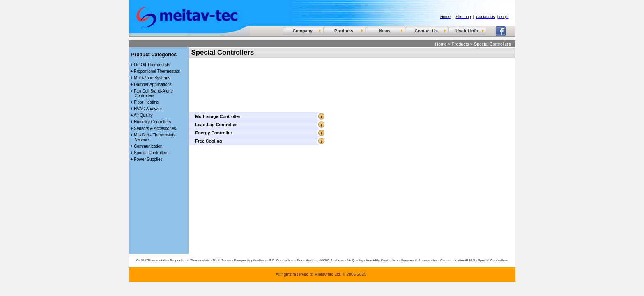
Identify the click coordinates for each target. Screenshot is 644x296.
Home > (443, 44)
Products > (462, 44)
